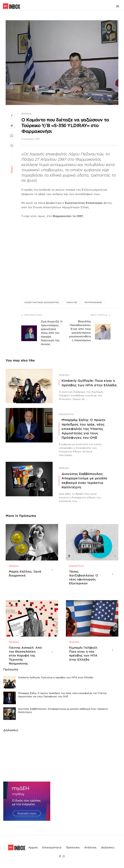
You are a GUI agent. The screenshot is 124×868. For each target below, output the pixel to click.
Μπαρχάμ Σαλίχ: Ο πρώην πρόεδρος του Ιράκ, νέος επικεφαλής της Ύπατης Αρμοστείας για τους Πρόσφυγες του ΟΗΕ (84, 429)
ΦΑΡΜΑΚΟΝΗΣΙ (93, 302)
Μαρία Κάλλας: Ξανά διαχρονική (25, 577)
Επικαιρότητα (66, 414)
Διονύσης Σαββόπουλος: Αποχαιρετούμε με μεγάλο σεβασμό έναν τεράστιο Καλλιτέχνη (84, 481)
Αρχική (33, 851)
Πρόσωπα (26, 114)
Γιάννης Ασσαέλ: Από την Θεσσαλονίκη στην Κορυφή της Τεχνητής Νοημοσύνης (25, 663)
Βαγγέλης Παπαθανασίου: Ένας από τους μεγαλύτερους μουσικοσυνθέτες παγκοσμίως (80, 331)
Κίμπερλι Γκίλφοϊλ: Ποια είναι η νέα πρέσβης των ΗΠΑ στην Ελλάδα (83, 661)
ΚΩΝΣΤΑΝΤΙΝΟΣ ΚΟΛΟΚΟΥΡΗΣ (42, 302)
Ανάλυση (90, 851)
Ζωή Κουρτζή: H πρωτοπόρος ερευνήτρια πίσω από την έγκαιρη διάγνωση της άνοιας (52, 333)
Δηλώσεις (108, 851)
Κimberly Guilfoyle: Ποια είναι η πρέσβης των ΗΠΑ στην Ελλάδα (89, 383)
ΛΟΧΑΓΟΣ (72, 302)
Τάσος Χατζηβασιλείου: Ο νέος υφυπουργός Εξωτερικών (84, 581)
